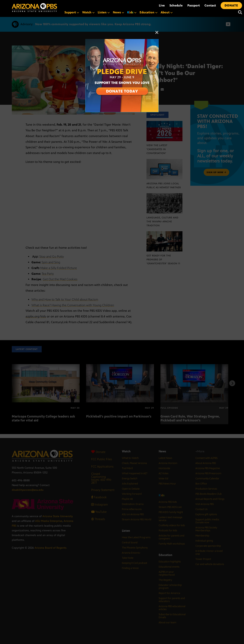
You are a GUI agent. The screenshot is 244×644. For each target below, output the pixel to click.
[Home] (34, 8)
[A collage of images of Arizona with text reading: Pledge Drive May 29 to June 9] (122, 41)
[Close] (157, 34)
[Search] (239, 12)
